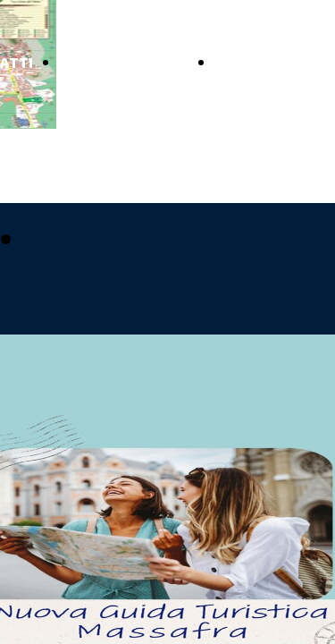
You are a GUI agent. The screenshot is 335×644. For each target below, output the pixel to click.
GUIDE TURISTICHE (124, 64)
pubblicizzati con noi (156, 242)
